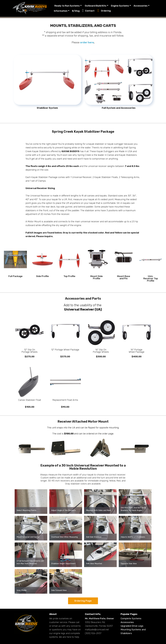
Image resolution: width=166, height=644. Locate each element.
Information (61, 11)
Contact (89, 11)
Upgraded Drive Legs (132, 626)
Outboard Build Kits (95, 6)
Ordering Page (83, 601)
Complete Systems (131, 619)
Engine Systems (120, 6)
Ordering (104, 11)
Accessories (141, 6)
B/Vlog (76, 11)
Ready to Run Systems (67, 6)
